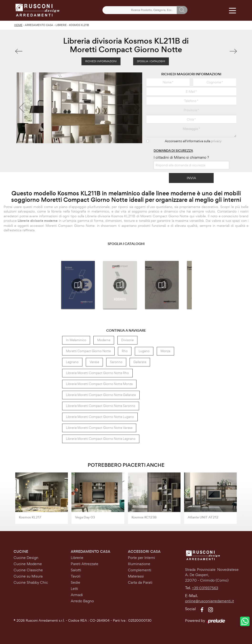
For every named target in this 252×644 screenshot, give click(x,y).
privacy (216, 141)
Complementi (140, 570)
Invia (191, 178)
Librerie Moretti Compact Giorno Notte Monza (99, 384)
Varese (94, 362)
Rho (125, 351)
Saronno (116, 362)
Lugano (144, 351)
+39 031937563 (205, 588)
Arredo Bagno (82, 601)
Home (18, 25)
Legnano (72, 362)
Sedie (76, 582)
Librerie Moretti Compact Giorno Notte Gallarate (101, 395)
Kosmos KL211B (79, 25)
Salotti (76, 570)
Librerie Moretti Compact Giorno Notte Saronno (101, 406)
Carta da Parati (140, 582)
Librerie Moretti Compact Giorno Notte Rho (97, 373)
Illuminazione (139, 564)
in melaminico (76, 340)
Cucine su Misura (28, 576)
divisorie (127, 340)
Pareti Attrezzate (85, 564)
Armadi (77, 595)
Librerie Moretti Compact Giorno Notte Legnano (101, 439)
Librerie (61, 25)
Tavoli (76, 576)
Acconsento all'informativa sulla (193, 141)
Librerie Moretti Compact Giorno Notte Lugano (100, 417)
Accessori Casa (144, 551)
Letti (74, 589)
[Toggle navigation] (232, 10)
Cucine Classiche (28, 570)
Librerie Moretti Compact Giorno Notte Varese (99, 428)
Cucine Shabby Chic (31, 582)
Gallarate (140, 362)
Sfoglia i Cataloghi (151, 61)
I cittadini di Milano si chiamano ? (181, 157)
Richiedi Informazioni (101, 61)
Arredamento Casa (39, 25)
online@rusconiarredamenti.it (209, 601)
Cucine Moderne (28, 564)
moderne (104, 340)
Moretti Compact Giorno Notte (88, 351)
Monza (165, 351)
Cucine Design (26, 558)
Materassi (136, 576)
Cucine (21, 551)
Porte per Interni (141, 558)
